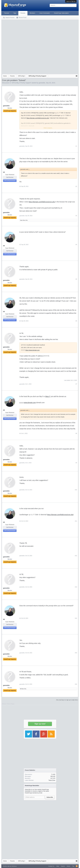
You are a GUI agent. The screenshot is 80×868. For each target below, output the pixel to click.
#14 (76, 618)
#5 (76, 279)
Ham (21, 220)
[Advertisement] (25, 46)
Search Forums (10, 18)
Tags (15, 13)
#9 (76, 463)
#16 (76, 684)
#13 (76, 587)
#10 (76, 490)
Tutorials (7, 13)
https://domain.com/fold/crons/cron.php (38, 118)
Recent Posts (23, 18)
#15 (76, 653)
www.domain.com (30, 403)
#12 (76, 556)
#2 (76, 186)
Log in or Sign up (71, 1)
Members (32, 13)
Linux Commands (45, 13)
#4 (76, 245)
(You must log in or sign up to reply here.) (67, 700)
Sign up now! (40, 724)
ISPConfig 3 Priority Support (21, 83)
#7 (76, 384)
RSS (77, 866)
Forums (23, 13)
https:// (48, 396)
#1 (76, 146)
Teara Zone (52, 780)
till (4, 172)
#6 (76, 321)
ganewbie (42, 83)
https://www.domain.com (32, 350)
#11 (76, 521)
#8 (76, 433)
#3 (76, 216)
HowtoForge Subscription (61, 13)
